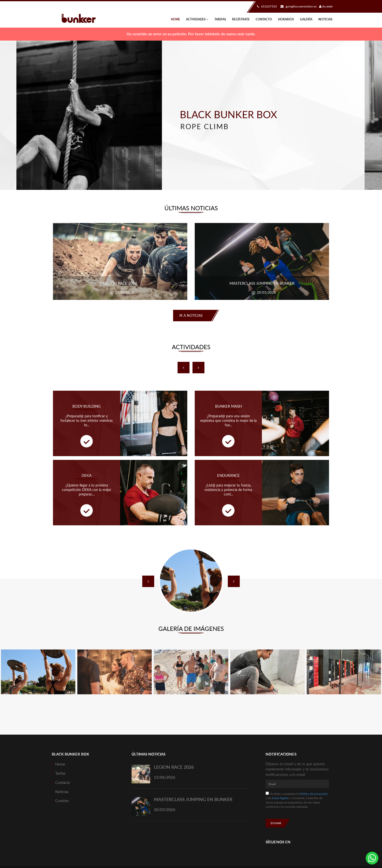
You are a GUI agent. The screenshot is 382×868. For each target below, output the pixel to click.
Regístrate (241, 19)
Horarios (286, 19)
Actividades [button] (197, 19)
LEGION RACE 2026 (174, 767)
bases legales (280, 798)
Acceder (326, 6)
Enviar (276, 823)
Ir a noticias (191, 315)
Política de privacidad (313, 794)
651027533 (266, 6)
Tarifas (220, 19)
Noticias (325, 19)
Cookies (62, 801)
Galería (306, 19)
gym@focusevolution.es (298, 6)
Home (175, 19)
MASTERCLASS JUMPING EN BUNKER (193, 799)
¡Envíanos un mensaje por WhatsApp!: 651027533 (372, 858)
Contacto (264, 19)
